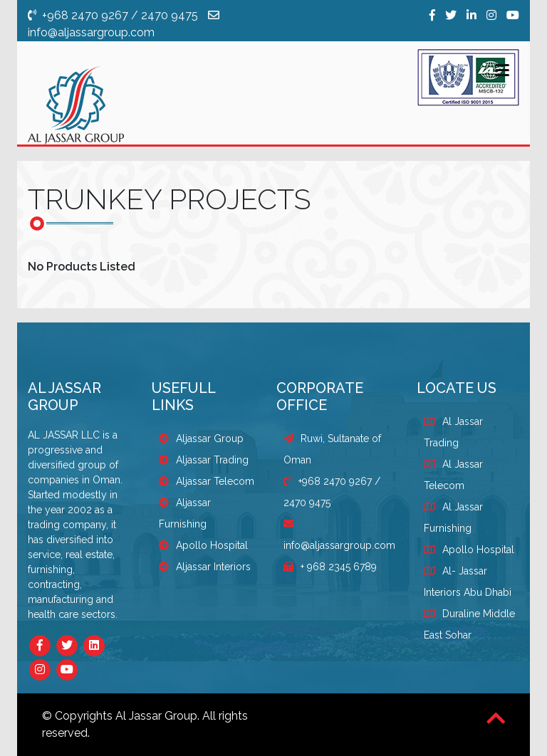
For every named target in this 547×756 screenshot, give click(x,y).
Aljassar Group (201, 439)
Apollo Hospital (203, 545)
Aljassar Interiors (205, 567)
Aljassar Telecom (207, 481)
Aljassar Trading (204, 460)
